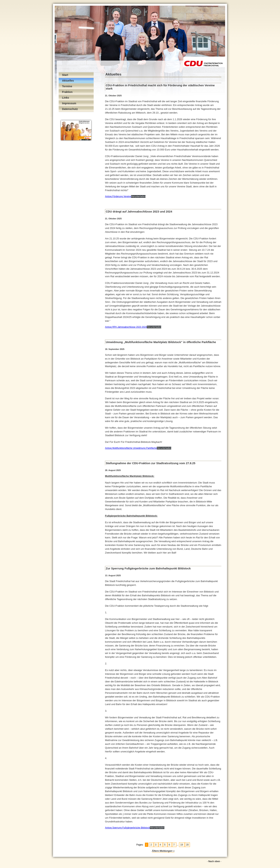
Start (65, 75)
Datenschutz (70, 109)
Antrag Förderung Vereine (118, 196)
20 (187, 845)
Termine (67, 86)
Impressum (69, 103)
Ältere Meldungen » (163, 851)
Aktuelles (68, 81)
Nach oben (214, 861)
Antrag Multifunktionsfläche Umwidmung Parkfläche (131, 448)
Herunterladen (138, 196)
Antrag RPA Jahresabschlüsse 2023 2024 (126, 327)
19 (182, 845)
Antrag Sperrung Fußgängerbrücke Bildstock (127, 828)
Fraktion (67, 92)
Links (66, 98)
